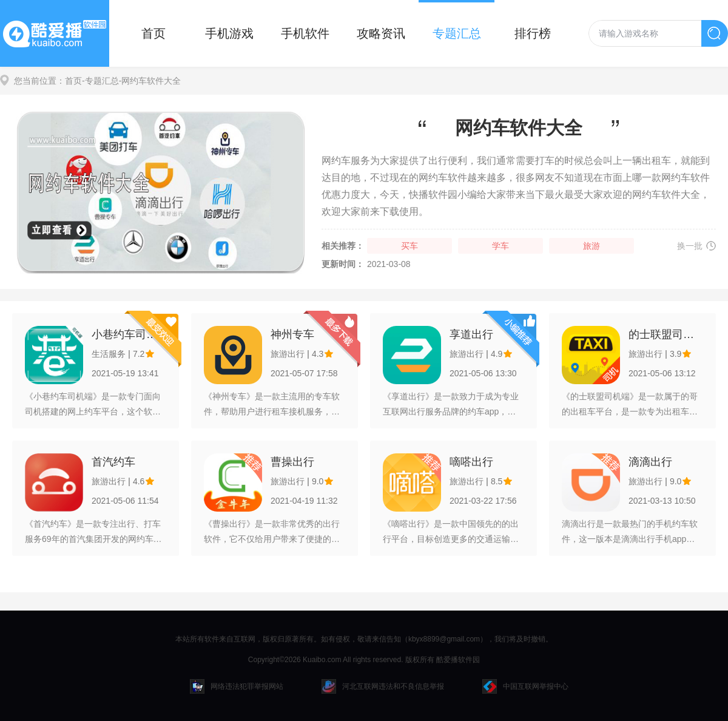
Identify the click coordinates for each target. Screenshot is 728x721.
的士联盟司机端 (666, 334)
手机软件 (305, 33)
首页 (153, 33)
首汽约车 (113, 462)
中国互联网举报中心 (525, 686)
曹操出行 (292, 462)
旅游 (591, 246)
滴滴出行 (650, 462)
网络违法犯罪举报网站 (237, 686)
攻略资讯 (381, 33)
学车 (500, 246)
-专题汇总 (100, 81)
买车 (409, 246)
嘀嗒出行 (471, 462)
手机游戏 (229, 33)
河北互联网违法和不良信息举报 (383, 686)
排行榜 (533, 33)
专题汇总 (457, 33)
